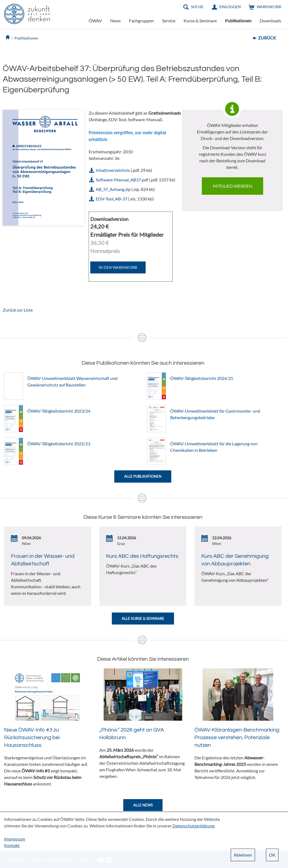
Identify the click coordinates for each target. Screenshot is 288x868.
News (115, 21)
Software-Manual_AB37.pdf (122, 180)
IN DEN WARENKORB (118, 267)
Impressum (15, 839)
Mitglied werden (232, 186)
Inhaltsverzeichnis (113, 170)
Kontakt (12, 845)
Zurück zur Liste (18, 310)
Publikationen (238, 21)
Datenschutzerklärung (193, 826)
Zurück (267, 38)
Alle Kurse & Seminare (143, 619)
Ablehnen (243, 855)
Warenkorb (269, 7)
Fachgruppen (141, 21)
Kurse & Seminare (200, 21)
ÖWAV (95, 21)
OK (272, 855)
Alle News (143, 805)
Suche (197, 7)
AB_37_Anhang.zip (113, 189)
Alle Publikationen (143, 476)
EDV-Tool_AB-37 (112, 199)
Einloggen (230, 7)
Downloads (270, 21)
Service (169, 21)
